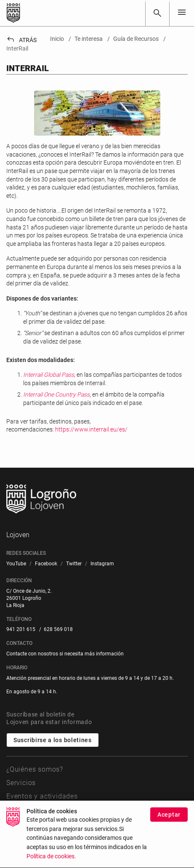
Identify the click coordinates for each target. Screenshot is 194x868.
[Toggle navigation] (182, 13)
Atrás (21, 40)
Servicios (21, 783)
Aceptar (169, 826)
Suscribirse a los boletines (53, 740)
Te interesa (24, 810)
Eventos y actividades (42, 796)
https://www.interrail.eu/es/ (91, 429)
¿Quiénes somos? (35, 769)
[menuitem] (16, 564)
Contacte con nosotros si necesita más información (65, 654)
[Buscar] (157, 13)
